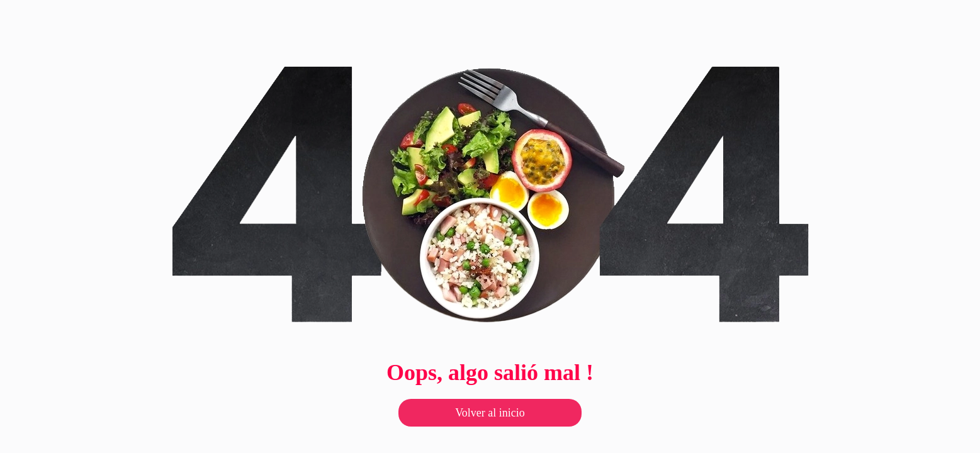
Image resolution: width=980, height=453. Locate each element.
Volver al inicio (490, 413)
